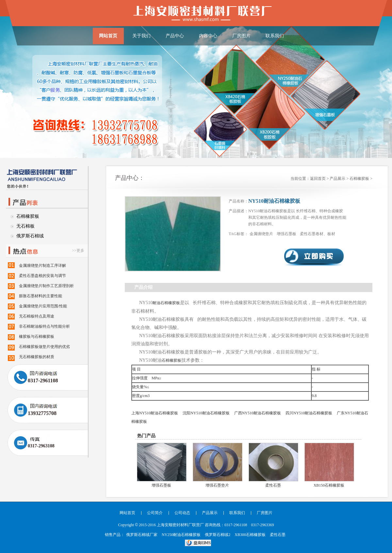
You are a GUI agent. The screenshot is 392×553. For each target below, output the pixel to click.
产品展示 (337, 179)
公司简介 (155, 513)
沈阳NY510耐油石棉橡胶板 (206, 413)
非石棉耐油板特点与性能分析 (44, 326)
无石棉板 (25, 226)
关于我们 (141, 36)
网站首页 (108, 36)
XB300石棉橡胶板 (250, 535)
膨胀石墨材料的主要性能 (41, 296)
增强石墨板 (287, 234)
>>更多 (78, 251)
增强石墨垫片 (217, 485)
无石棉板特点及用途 (37, 316)
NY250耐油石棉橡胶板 (181, 535)
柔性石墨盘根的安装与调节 (42, 276)
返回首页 (318, 179)
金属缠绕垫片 (262, 234)
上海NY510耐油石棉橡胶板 (155, 413)
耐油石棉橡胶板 (166, 303)
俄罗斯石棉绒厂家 (142, 535)
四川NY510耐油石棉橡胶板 (309, 413)
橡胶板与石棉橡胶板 (37, 337)
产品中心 (175, 36)
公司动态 (182, 513)
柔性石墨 (273, 485)
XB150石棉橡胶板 (329, 485)
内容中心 (208, 36)
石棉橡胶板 (28, 216)
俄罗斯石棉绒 (30, 236)
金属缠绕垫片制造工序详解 (42, 266)
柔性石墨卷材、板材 (318, 234)
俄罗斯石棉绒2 (218, 535)
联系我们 (275, 36)
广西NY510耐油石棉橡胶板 (258, 413)
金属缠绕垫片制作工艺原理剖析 (46, 286)
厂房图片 (241, 36)
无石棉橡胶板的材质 (37, 357)
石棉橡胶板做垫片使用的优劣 (44, 347)
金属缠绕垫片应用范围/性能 (43, 306)
